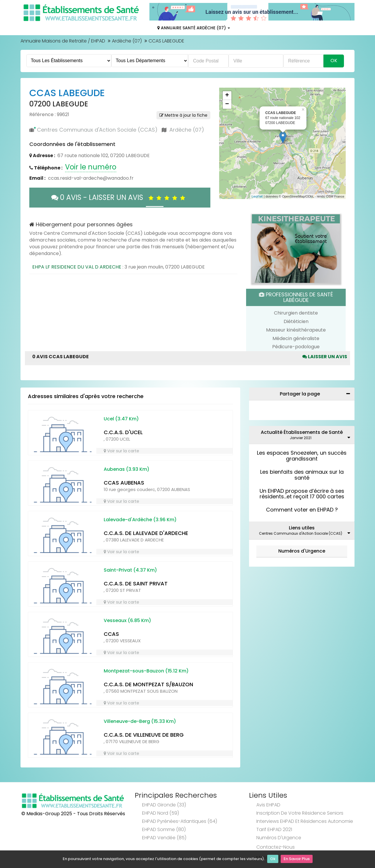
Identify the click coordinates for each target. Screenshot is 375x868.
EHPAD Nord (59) (161, 813)
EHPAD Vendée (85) (164, 838)
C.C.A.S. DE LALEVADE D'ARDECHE (146, 533)
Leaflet (257, 196)
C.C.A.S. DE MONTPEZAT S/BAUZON (148, 684)
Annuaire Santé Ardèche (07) (194, 28)
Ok (273, 859)
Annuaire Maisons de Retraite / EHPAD (63, 41)
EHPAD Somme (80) (164, 829)
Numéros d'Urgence (302, 551)
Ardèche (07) (127, 41)
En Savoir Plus (297, 859)
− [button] (227, 104)
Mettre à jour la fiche (183, 115)
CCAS (111, 634)
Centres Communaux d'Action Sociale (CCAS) (97, 130)
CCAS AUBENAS (124, 483)
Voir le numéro (91, 167)
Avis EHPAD (268, 805)
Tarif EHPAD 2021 (274, 829)
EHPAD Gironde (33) (164, 805)
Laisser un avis (325, 357)
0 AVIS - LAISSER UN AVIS (120, 197)
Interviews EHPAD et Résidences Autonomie (305, 821)
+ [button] (227, 96)
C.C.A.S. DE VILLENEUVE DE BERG (144, 735)
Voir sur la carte (121, 451)
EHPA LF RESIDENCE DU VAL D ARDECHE (77, 267)
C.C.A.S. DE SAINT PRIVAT (136, 584)
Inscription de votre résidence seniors (300, 813)
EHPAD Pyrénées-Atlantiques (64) (180, 821)
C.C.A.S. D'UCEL (123, 432)
